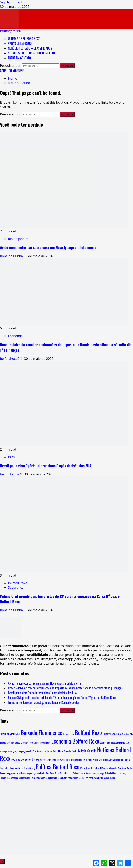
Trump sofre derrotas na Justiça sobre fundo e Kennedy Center (44, 702)
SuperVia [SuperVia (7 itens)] (59, 773)
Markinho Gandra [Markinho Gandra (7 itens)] (71, 751)
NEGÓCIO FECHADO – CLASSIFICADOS (30, 48)
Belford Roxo (18, 583)
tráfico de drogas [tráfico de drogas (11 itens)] (92, 773)
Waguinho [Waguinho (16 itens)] (99, 778)
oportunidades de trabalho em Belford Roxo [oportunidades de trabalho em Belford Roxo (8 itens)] (74, 760)
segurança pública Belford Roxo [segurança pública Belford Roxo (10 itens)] (41, 773)
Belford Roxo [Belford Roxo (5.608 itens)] (88, 732)
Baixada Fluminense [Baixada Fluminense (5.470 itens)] (42, 732)
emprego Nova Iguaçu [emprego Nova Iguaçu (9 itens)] (9, 751)
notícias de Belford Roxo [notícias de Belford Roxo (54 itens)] (25, 759)
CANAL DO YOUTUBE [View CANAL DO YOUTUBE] (12, 71)
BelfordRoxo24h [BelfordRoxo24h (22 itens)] (111, 734)
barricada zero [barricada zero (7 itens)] (69, 734)
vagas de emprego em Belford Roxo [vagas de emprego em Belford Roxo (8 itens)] (25, 778)
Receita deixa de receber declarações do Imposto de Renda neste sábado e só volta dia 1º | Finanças (65, 688)
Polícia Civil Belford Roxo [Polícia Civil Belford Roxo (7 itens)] (113, 760)
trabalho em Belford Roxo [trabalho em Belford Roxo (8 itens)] (73, 773)
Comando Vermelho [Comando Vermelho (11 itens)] (42, 743)
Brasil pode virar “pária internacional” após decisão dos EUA (46, 465)
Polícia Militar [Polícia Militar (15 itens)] (14, 768)
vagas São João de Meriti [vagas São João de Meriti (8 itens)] (83, 778)
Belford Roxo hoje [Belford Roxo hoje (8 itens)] (7, 743)
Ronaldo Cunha (12, 256)
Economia (15, 336)
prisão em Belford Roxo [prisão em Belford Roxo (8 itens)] (116, 768)
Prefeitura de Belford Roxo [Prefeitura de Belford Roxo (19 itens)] (93, 768)
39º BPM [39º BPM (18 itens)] (4, 734)
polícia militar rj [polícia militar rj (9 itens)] (28, 768)
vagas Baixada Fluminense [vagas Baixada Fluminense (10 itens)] (111, 773)
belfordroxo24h (12, 359)
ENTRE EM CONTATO (19, 58)
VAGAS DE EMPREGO (20, 43)
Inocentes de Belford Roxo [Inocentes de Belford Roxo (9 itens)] (52, 751)
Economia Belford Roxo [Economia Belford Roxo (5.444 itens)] (75, 741)
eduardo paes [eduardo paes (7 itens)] (105, 743)
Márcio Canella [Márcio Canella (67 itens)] (87, 751)
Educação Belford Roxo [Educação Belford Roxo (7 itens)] (120, 743)
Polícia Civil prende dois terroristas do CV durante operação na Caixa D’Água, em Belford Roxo (62, 698)
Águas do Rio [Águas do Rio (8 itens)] (110, 778)
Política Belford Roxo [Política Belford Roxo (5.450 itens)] (58, 767)
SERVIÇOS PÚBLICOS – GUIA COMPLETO (31, 53)
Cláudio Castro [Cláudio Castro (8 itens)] (27, 743)
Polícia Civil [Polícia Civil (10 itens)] (98, 760)
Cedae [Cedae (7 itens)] (18, 743)
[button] (11, 31)
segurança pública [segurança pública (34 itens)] (17, 773)
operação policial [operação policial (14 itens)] (48, 760)
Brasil (12, 457)
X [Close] (2, 861)
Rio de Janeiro (18, 239)
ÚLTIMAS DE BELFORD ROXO (24, 39)
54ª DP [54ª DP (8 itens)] (12, 734)
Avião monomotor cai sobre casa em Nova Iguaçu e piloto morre (48, 247)
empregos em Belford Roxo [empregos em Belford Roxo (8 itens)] (30, 751)
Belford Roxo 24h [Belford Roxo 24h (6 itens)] (126, 734)
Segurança (16, 587)
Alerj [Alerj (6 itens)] (18, 734)
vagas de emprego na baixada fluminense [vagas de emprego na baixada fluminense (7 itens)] (57, 778)
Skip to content (11, 2)
